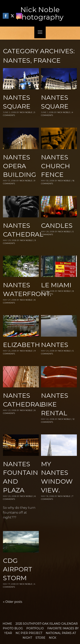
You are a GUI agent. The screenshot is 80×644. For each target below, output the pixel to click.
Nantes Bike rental (55, 404)
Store (40, 638)
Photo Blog (13, 628)
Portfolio (35, 628)
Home (7, 624)
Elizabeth (21, 345)
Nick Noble (26, 112)
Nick (52, 638)
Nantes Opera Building (20, 166)
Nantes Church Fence (55, 166)
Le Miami (56, 285)
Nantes (55, 345)
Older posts (13, 602)
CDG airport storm (18, 569)
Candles (57, 225)
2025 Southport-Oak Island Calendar (47, 624)
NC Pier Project (29, 633)
